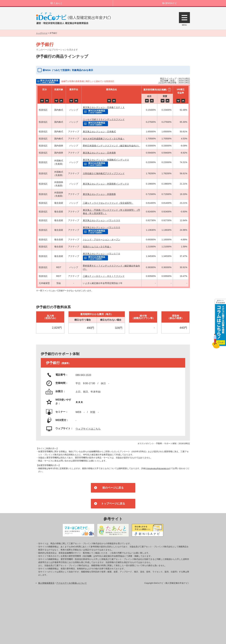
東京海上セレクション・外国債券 (99, 194)
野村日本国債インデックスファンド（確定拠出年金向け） (111, 146)
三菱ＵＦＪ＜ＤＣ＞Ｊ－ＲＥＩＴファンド (104, 276)
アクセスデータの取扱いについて (71, 583)
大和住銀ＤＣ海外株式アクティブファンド (104, 173)
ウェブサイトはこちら (88, 429)
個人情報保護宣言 (46, 583)
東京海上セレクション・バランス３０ (102, 220)
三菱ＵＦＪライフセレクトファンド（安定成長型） (108, 203)
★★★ (79, 402)
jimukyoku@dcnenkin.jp (158, 468)
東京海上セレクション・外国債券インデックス (106, 184)
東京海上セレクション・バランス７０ (102, 254)
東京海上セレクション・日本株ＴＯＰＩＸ (104, 107)
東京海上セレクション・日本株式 (99, 132)
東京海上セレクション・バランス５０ (102, 227)
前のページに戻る (113, 488)
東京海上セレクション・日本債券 (99, 153)
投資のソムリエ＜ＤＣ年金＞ (97, 247)
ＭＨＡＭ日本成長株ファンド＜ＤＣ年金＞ (104, 139)
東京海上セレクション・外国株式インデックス (106, 160)
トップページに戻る (113, 504)
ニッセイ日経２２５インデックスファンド (104, 119)
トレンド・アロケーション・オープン (102, 240)
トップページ (42, 33)
